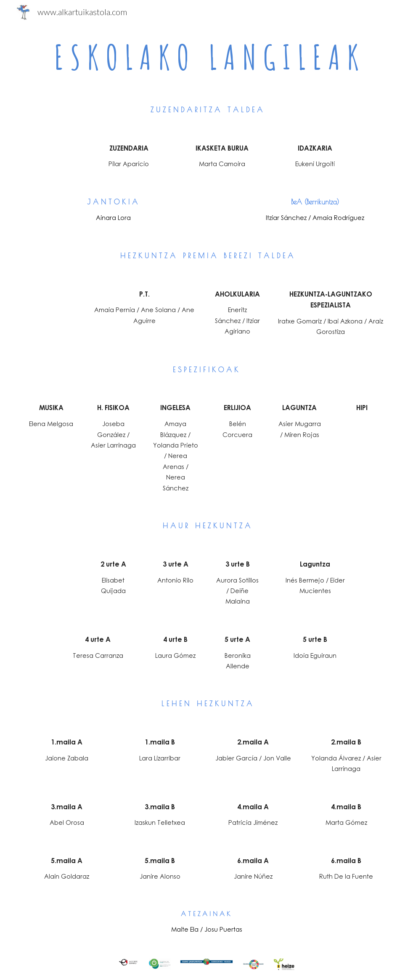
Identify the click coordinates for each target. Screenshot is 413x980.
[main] (206, 57)
